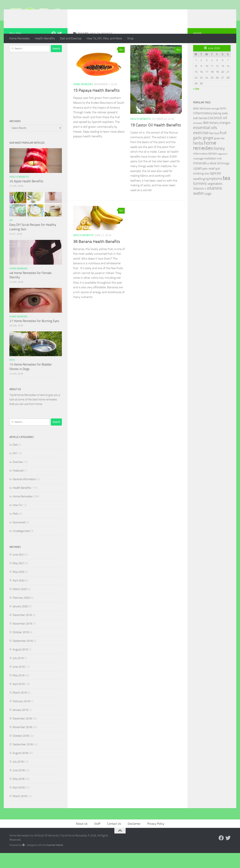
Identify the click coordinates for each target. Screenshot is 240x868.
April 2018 (19, 803)
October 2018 (21, 751)
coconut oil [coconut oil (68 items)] (217, 133)
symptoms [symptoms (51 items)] (214, 194)
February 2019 (21, 716)
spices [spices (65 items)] (215, 188)
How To (17, 520)
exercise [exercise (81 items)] (201, 148)
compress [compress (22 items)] (198, 138)
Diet (15, 460)
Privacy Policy (156, 839)
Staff (97, 839)
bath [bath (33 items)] (196, 133)
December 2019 (22, 630)
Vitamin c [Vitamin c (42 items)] (200, 203)
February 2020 (21, 613)
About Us (82, 839)
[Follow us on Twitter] (60, 49)
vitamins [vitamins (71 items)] (214, 203)
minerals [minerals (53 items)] (200, 178)
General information (24, 494)
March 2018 (20, 811)
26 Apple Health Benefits (26, 196)
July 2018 (18, 777)
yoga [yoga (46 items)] (208, 209)
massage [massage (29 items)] (198, 174)
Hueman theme (55, 860)
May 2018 (19, 794)
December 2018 (22, 734)
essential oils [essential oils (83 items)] (205, 143)
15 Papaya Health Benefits (96, 105)
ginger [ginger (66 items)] (208, 153)
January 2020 (20, 621)
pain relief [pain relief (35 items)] (209, 184)
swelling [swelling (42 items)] (199, 194)
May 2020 (19, 587)
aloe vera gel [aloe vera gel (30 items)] (213, 124)
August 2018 (20, 768)
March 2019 (20, 708)
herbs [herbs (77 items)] (198, 158)
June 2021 (19, 570)
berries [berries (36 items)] (203, 133)
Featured (18, 486)
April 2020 (19, 595)
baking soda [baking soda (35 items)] (220, 128)
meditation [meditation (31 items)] (210, 173)
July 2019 (18, 673)
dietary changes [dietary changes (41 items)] (220, 138)
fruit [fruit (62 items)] (223, 148)
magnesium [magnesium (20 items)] (222, 169)
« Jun (196, 104)
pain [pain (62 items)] (199, 183)
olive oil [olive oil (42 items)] (215, 178)
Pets (12, 375)
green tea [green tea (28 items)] (219, 153)
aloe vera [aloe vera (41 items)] (199, 123)
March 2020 (20, 604)
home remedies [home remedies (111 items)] (205, 161)
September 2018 (23, 759)
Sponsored (19, 537)
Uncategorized (21, 546)
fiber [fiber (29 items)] (211, 148)
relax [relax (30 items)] (207, 189)
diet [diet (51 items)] (206, 138)
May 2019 (19, 690)
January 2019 (20, 725)
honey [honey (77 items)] (219, 163)
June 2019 (19, 682)
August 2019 (20, 665)
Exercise (18, 477)
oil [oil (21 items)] (208, 179)
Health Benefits (45, 38)
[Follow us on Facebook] (54, 49)
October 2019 (21, 647)
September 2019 (23, 656)
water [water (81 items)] (199, 208)
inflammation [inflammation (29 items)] (200, 169)
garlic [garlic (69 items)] (198, 153)
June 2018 (19, 785)
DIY (11, 235)
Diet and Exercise (71, 38)
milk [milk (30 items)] (219, 174)
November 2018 (22, 742)
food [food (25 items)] (217, 148)
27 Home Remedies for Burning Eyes (34, 336)
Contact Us (114, 839)
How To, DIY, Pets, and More (104, 38)
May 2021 (19, 578)
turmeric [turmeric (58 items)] (200, 198)
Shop (130, 38)
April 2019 (19, 699)
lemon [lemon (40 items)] (213, 168)
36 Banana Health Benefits (97, 257)
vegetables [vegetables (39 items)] (215, 199)
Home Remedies (19, 38)
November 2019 (22, 639)
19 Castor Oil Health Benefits (156, 140)
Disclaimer (134, 839)
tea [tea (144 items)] (226, 193)
